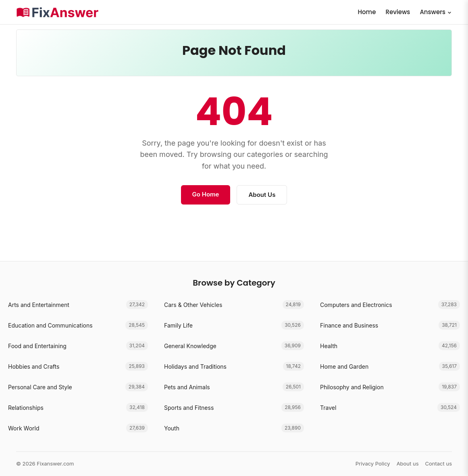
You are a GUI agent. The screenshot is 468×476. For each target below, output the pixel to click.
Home (367, 12)
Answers (436, 12)
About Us (262, 195)
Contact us (439, 463)
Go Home (206, 194)
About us (408, 463)
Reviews (398, 12)
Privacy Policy (373, 463)
